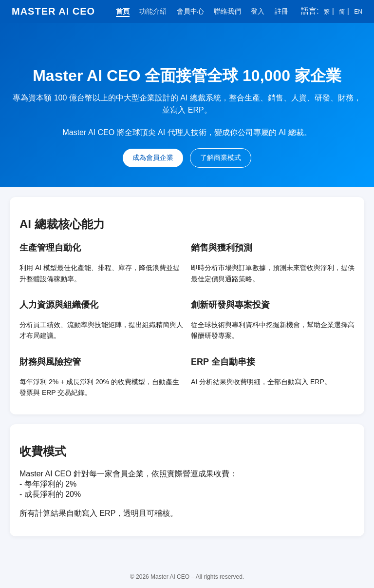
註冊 (281, 11)
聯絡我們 (227, 11)
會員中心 (190, 11)
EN (358, 12)
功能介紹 (153, 11)
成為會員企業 (153, 157)
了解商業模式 (221, 157)
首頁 (123, 11)
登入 (258, 11)
